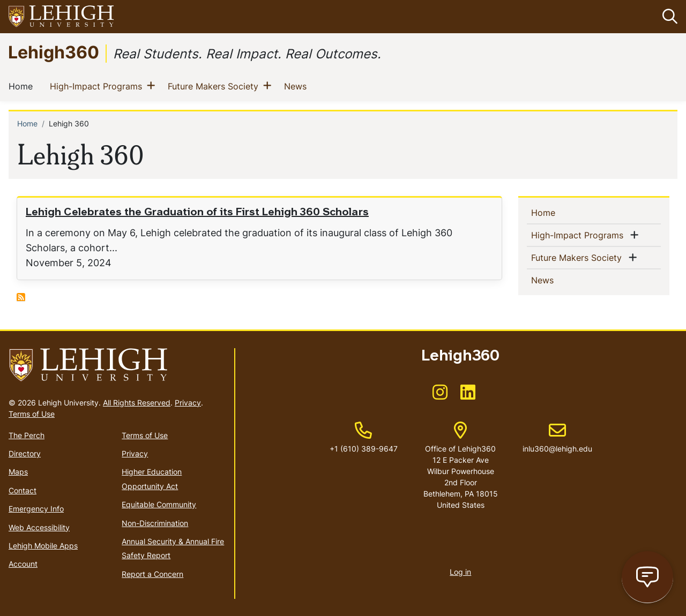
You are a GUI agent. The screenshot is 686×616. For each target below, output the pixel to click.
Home (23, 86)
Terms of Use (32, 414)
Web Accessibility (39, 527)
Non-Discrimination (155, 523)
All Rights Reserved (137, 403)
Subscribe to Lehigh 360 (21, 297)
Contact (23, 490)
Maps (18, 472)
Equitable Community (159, 504)
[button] (668, 17)
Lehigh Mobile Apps (43, 546)
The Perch (27, 435)
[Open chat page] (647, 577)
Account (23, 564)
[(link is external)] (440, 396)
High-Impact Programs (98, 86)
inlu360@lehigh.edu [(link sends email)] (557, 438)
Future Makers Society (215, 86)
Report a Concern (152, 574)
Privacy (188, 403)
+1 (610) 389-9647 (364, 449)
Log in (460, 572)
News (297, 86)
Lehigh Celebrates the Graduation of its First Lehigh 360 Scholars (197, 213)
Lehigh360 (54, 52)
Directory (25, 453)
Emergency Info (36, 509)
